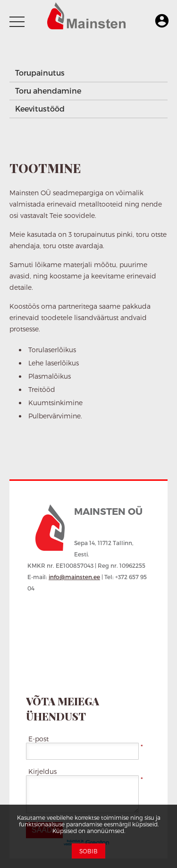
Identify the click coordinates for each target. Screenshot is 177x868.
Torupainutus (40, 73)
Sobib (88, 851)
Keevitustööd (40, 108)
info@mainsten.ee (74, 577)
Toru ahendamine (48, 91)
